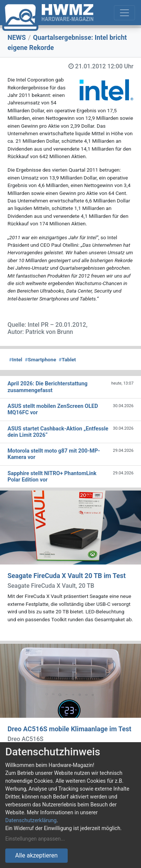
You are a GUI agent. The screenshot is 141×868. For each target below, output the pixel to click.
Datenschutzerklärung (31, 820)
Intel (16, 359)
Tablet (67, 359)
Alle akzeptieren (36, 855)
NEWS (17, 38)
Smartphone (40, 359)
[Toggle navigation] (124, 13)
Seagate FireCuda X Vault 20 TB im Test (67, 576)
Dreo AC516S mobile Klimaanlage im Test (69, 729)
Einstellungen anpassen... (35, 839)
